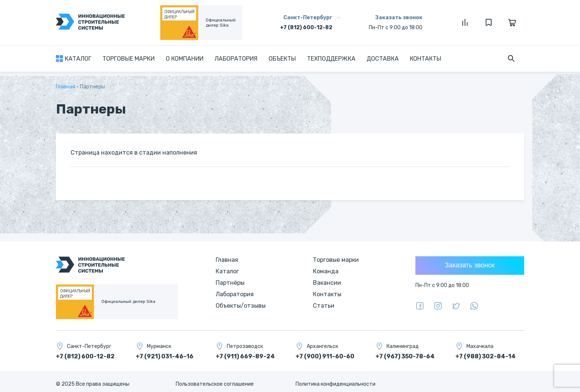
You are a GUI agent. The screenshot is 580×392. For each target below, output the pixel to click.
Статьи (324, 306)
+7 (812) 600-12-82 (306, 28)
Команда (326, 271)
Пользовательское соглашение (215, 384)
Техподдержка (331, 59)
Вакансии (327, 283)
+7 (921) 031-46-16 (165, 356)
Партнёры (230, 283)
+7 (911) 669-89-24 (245, 356)
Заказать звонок (399, 18)
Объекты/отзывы (241, 306)
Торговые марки (129, 59)
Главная (65, 87)
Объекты (282, 59)
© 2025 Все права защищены (93, 384)
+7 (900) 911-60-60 (325, 356)
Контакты (426, 59)
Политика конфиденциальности (335, 384)
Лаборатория (236, 59)
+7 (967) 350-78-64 (405, 356)
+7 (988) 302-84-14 (485, 356)
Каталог (78, 59)
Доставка (383, 59)
